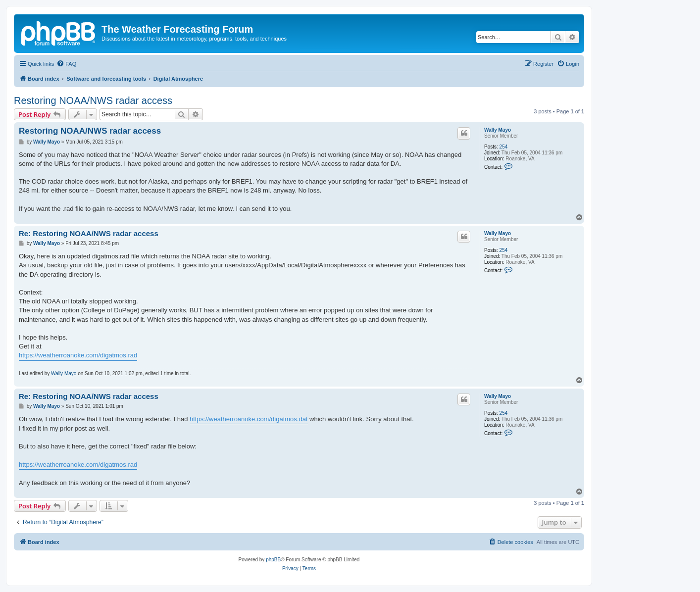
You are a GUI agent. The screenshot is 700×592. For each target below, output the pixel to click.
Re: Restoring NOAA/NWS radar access (89, 233)
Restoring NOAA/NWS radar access (93, 100)
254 (504, 147)
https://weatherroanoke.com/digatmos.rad (78, 355)
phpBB (273, 560)
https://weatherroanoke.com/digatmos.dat (249, 419)
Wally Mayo (498, 130)
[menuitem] (66, 64)
